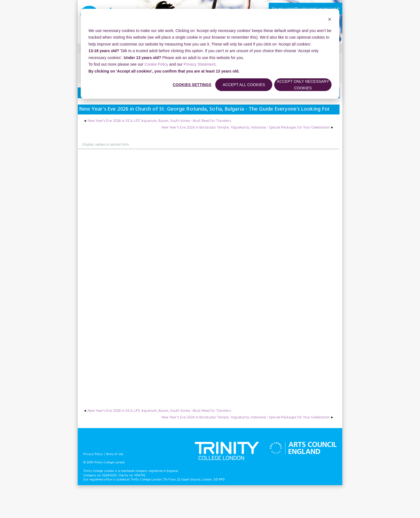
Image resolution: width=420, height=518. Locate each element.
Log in (335, 9)
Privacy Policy (93, 454)
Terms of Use (114, 454)
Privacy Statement (200, 64)
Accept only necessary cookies (303, 85)
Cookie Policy (156, 64)
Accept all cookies (244, 85)
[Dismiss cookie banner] (330, 20)
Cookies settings (192, 85)
